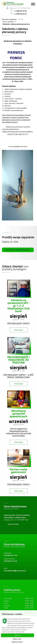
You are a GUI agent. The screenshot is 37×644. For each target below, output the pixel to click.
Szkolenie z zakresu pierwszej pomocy (16, 24)
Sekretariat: (10, 554)
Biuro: (15, 569)
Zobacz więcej (19, 330)
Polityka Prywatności (17, 642)
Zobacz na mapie (13, 524)
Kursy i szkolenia (8, 22)
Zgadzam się (18, 635)
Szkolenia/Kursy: (10, 560)
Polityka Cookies (17, 639)
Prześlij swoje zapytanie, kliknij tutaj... (18, 250)
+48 (18, 11)
